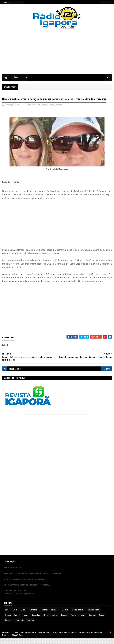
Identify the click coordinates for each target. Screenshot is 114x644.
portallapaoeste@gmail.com (23, 599)
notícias (51, 111)
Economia (44, 616)
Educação (55, 616)
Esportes (65, 616)
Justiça (26, 621)
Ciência (24, 616)
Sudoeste (9, 626)
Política (83, 621)
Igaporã (8, 621)
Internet (17, 621)
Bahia (7, 616)
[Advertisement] (57, 54)
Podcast (64, 621)
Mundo (46, 621)
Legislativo (36, 621)
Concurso (34, 616)
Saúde (102, 621)
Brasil (44, 111)
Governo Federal (94, 616)
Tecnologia (20, 626)
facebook (107, 375)
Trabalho (31, 626)
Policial (59, 111)
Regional (92, 621)
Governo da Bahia (78, 616)
